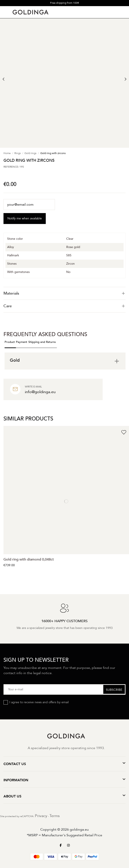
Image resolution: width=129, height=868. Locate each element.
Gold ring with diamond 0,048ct (29, 559)
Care (64, 306)
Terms (55, 816)
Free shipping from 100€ (65, 3)
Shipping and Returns (42, 342)
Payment (22, 342)
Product (10, 342)
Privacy (41, 816)
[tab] (64, 293)
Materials (64, 293)
